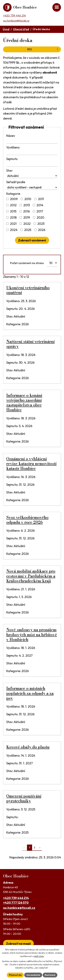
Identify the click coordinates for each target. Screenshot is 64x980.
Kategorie (13, 194)
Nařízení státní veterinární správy (30, 344)
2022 (27, 224)
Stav (9, 171)
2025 (28, 230)
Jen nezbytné (33, 975)
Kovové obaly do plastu (28, 747)
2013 (27, 205)
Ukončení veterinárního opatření (28, 290)
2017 (40, 211)
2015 (13, 211)
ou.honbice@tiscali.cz (16, 20)
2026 (42, 230)
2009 (14, 199)
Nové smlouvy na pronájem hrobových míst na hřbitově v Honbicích (32, 635)
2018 (13, 217)
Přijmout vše (15, 975)
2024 (14, 230)
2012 (13, 205)
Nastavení (50, 975)
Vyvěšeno (13, 147)
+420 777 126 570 (16, 903)
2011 (41, 199)
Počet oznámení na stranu (27, 263)
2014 (40, 205)
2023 (41, 224)
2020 (40, 217)
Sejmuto (12, 159)
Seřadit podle (16, 182)
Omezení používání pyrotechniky (24, 798)
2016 (26, 211)
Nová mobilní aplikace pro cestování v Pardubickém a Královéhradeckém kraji (31, 576)
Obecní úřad (21, 29)
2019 (27, 217)
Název (11, 136)
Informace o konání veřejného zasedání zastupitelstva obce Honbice (24, 403)
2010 (28, 199)
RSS (43, 49)
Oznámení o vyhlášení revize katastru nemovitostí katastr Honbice (31, 464)
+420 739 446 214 (14, 15)
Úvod (6, 29)
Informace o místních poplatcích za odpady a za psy (30, 693)
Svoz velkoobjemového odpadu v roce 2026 (27, 520)
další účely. (39, 956)
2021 (13, 224)
